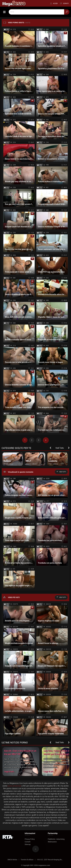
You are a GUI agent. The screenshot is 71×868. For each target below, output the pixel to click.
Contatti (28, 842)
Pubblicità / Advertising (56, 839)
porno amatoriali (14, 786)
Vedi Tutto (60, 448)
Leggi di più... (10, 772)
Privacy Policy (30, 839)
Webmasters (52, 842)
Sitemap (28, 844)
